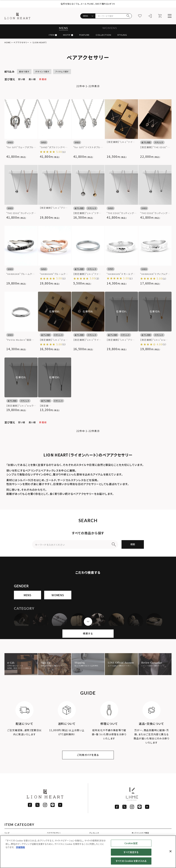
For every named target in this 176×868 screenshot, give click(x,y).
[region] (88, 852)
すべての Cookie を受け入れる (131, 861)
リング (7, 833)
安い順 (22, 79)
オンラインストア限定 (140, 833)
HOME (8, 42)
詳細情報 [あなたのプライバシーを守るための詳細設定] (20, 847)
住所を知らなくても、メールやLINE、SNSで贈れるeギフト (88, 4)
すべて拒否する (131, 852)
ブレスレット (94, 833)
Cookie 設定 (131, 843)
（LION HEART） (40, 42)
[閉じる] (170, 851)
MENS (63, 28)
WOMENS (110, 28)
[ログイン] (150, 16)
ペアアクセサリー (54, 833)
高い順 (32, 79)
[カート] (160, 16)
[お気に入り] (140, 16)
